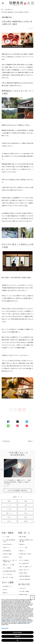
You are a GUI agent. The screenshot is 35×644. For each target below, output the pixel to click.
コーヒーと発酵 (6, 537)
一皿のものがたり (23, 588)
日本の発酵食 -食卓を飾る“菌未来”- (10, 571)
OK (18, 640)
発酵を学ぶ (5, 593)
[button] (2, 469)
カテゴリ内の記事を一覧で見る (17, 490)
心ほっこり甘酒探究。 (7, 568)
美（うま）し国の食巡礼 (24, 560)
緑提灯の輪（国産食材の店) (25, 576)
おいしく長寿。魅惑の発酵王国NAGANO (9, 540)
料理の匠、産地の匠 (23, 573)
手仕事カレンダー (6, 548)
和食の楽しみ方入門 (23, 595)
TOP (2, 9)
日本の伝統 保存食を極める (25, 579)
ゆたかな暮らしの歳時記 (24, 591)
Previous (6, 441)
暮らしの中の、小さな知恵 (8, 577)
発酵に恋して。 (22, 551)
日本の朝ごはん (9, 9)
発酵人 (21, 557)
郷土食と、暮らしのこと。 (25, 570)
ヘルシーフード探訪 (23, 548)
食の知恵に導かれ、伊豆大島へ (25, 554)
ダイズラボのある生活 (7, 574)
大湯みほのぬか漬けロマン (8, 544)
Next (30, 441)
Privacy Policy (5, 628)
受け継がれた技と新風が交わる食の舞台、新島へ (26, 540)
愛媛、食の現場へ (23, 537)
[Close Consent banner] (32, 598)
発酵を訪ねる (22, 544)
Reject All (17, 636)
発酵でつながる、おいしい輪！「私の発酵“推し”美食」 (10, 561)
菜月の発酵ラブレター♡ (8, 586)
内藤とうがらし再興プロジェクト (26, 567)
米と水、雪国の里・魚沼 (24, 563)
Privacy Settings (17, 632)
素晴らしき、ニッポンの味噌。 (9, 565)
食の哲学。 (5, 590)
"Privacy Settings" (6, 619)
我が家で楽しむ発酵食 (7, 554)
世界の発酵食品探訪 (7, 551)
